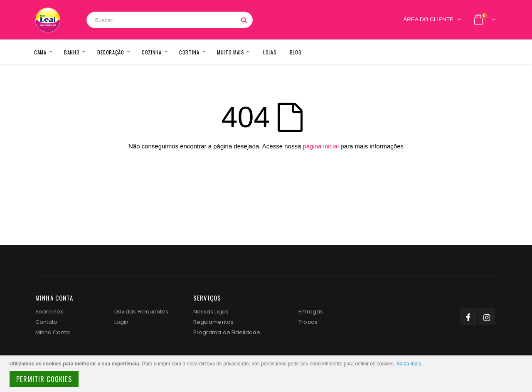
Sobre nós (49, 312)
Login (121, 322)
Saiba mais (409, 364)
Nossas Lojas (211, 312)
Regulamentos (213, 322)
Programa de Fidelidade (227, 332)
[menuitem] (296, 52)
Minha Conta (53, 332)
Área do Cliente (428, 19)
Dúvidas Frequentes (141, 312)
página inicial (321, 146)
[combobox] (170, 20)
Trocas (308, 322)
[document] (267, 374)
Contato (46, 322)
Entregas (311, 312)
